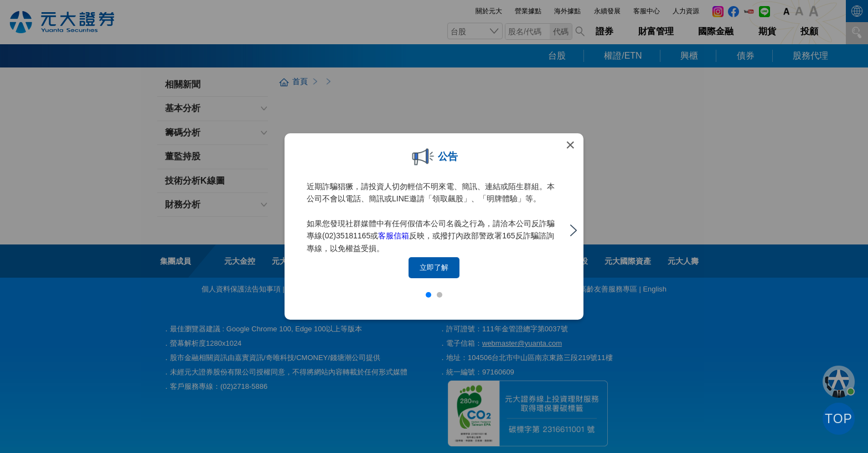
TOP (839, 419)
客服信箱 (394, 236)
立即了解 (434, 267)
